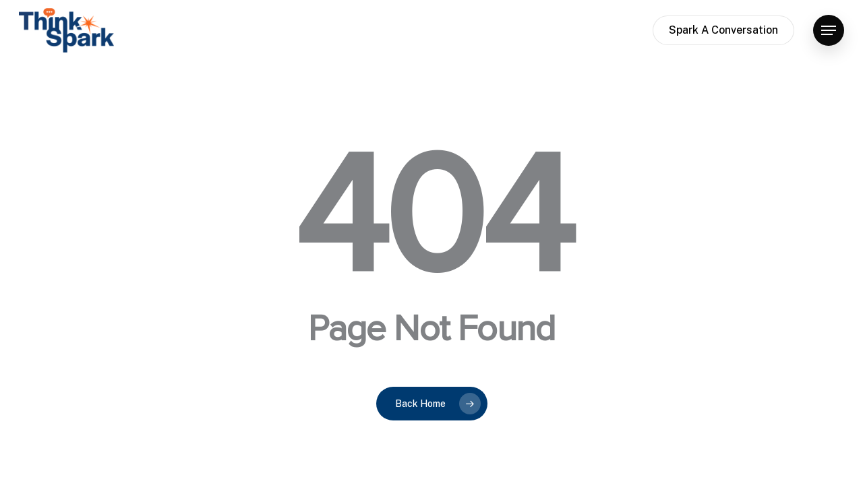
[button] (829, 31)
